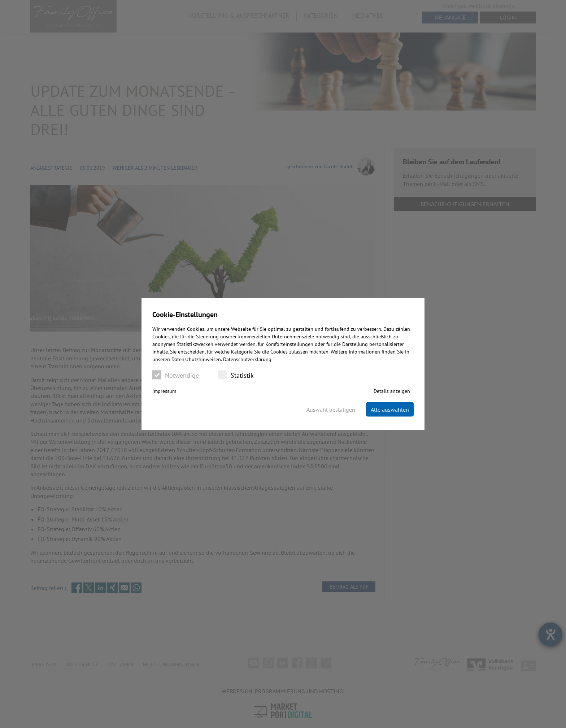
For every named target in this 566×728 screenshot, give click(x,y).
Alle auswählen (390, 409)
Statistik (236, 375)
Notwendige (176, 375)
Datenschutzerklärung (247, 359)
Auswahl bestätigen (331, 409)
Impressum (164, 391)
